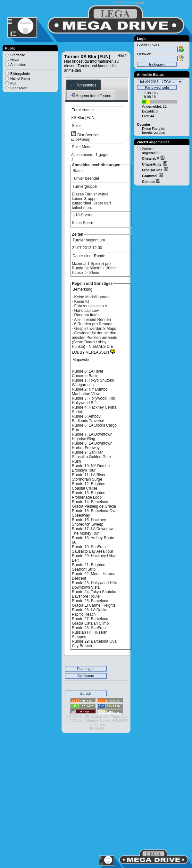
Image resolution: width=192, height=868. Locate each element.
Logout (138, 3)
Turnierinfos (83, 85)
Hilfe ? (122, 56)
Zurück (86, 693)
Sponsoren (19, 88)
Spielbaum (86, 676)
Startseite (18, 55)
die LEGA (97, 728)
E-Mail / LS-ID (148, 45)
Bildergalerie (20, 74)
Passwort (144, 54)
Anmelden (18, 65)
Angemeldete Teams (91, 95)
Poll (13, 83)
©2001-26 (74, 717)
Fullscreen (98, 724)
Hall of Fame (20, 78)
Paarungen (86, 669)
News (15, 60)
